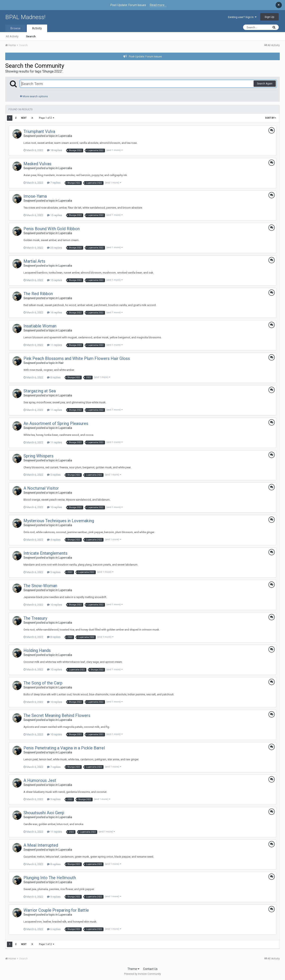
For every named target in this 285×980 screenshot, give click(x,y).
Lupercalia (65, 136)
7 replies (54, 183)
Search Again (265, 84)
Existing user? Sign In (242, 17)
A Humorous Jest (40, 780)
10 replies (54, 507)
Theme (133, 969)
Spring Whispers (38, 456)
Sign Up (269, 17)
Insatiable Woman (40, 326)
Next (24, 118)
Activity (37, 28)
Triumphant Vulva (39, 131)
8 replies (54, 377)
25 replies (54, 248)
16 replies (54, 312)
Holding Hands (37, 650)
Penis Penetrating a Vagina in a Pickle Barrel (64, 748)
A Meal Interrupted (41, 845)
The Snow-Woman (40, 586)
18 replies (54, 150)
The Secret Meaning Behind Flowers (57, 715)
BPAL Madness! (25, 17)
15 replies (54, 215)
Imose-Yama (35, 196)
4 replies (54, 540)
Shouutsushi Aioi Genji (44, 813)
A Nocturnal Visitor (41, 488)
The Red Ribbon (38, 294)
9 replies (54, 799)
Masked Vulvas (37, 164)
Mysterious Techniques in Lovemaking (59, 521)
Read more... (158, 5)
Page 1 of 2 (47, 118)
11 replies (54, 345)
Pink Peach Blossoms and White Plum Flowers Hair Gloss (77, 358)
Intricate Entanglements (45, 553)
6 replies (54, 929)
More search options (34, 96)
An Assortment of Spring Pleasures (56, 423)
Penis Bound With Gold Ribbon (52, 229)
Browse (16, 28)
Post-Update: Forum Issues (145, 56)
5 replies (54, 475)
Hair (61, 363)
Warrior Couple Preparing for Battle (56, 910)
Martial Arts (34, 261)
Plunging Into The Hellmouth (50, 878)
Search (31, 36)
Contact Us (150, 969)
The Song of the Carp (43, 683)
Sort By (271, 118)
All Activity (12, 36)
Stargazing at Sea (40, 391)
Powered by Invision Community (142, 974)
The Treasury (35, 618)
